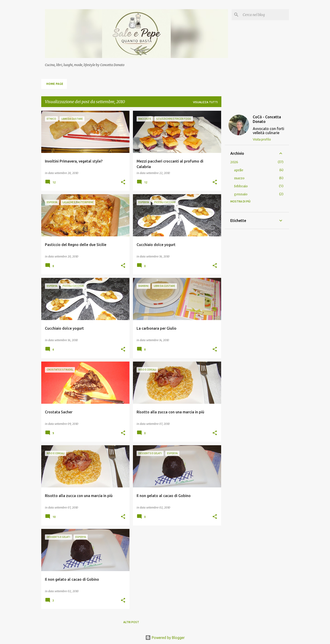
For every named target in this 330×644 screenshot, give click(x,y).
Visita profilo (262, 139)
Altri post (131, 622)
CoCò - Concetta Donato (267, 119)
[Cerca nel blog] (265, 15)
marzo (239, 178)
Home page (55, 84)
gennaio (241, 194)
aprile (239, 170)
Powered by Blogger (165, 638)
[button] (123, 182)
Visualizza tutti (205, 102)
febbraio (241, 186)
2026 (234, 162)
